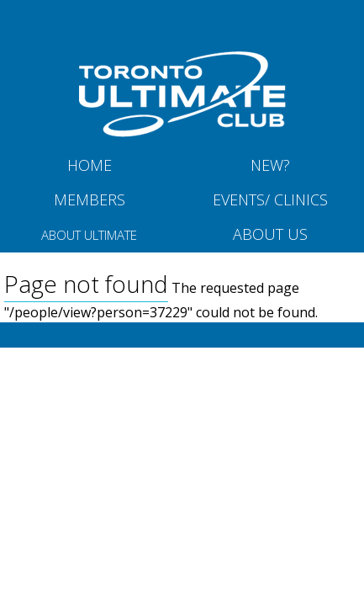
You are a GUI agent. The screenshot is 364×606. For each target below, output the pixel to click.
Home (90, 165)
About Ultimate (89, 235)
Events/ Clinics (270, 199)
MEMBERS (90, 199)
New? (270, 165)
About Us (270, 234)
